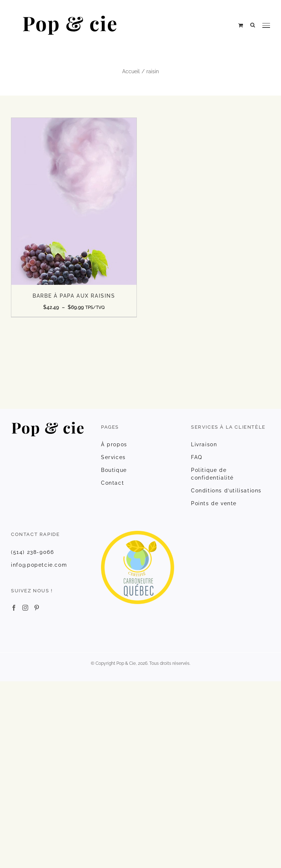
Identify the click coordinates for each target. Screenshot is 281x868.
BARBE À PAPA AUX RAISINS (74, 296)
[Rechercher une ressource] (253, 25)
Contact (113, 483)
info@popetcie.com (39, 565)
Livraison (204, 444)
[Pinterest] (37, 608)
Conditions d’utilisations (226, 491)
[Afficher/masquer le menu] (266, 25)
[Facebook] (14, 608)
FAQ (197, 457)
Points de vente (214, 503)
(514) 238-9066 (32, 552)
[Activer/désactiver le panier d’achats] (241, 25)
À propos (114, 444)
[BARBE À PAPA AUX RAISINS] (74, 122)
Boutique (114, 470)
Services (113, 457)
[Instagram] (25, 608)
